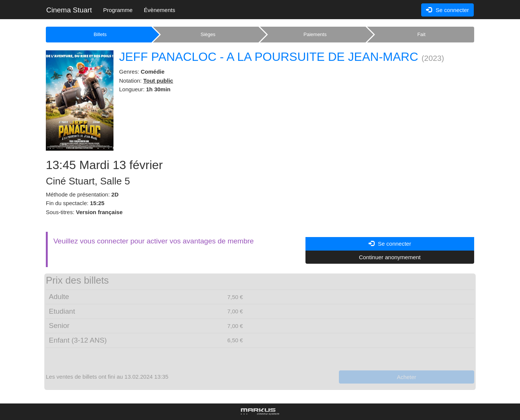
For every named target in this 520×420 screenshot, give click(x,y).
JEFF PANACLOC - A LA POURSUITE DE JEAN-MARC (269, 57)
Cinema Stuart (69, 10)
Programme (118, 10)
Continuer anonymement (390, 257)
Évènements (159, 10)
